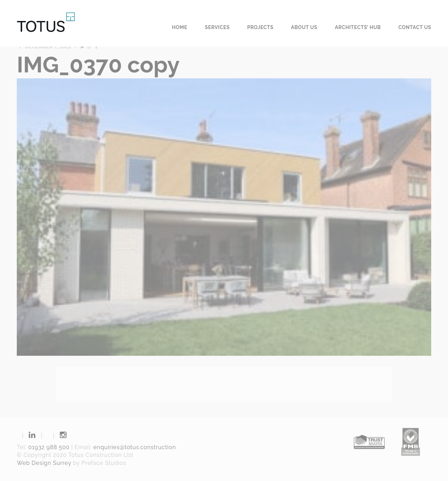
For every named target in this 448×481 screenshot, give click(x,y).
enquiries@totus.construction (135, 447)
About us (304, 27)
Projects (260, 27)
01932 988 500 (49, 447)
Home (180, 27)
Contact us (415, 27)
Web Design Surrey (44, 463)
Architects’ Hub (358, 27)
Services (217, 27)
